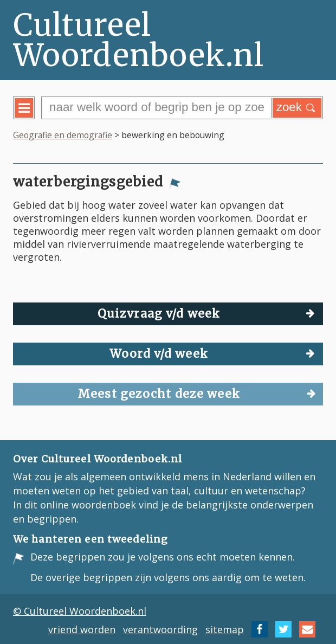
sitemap (225, 629)
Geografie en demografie (63, 135)
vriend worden (82, 629)
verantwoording (160, 629)
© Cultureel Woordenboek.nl (80, 611)
